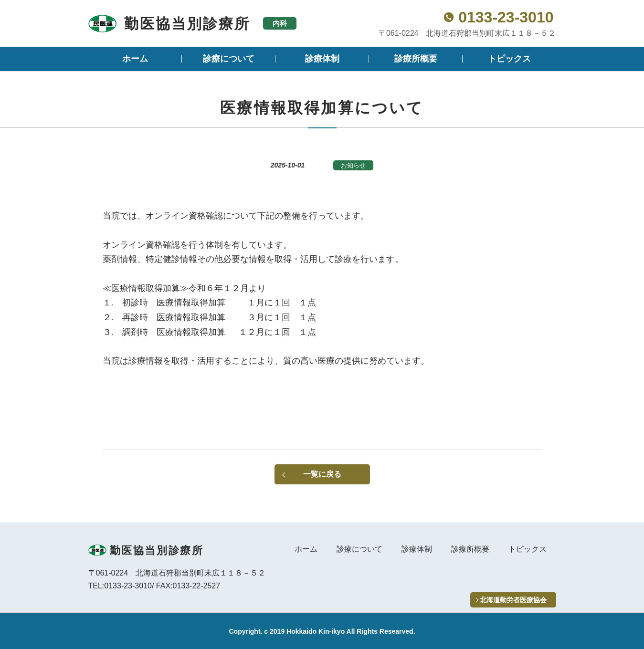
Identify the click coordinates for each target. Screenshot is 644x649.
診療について (229, 59)
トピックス (509, 59)
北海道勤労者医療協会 (513, 600)
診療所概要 (416, 59)
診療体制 (322, 59)
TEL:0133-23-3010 (120, 586)
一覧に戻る (322, 474)
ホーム (135, 59)
